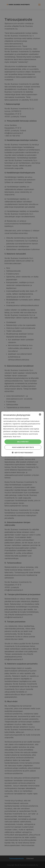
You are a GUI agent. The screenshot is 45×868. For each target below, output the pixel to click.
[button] (23, 453)
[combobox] (40, 414)
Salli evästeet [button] (23, 442)
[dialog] (22, 434)
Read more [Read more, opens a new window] (17, 436)
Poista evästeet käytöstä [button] (23, 447)
